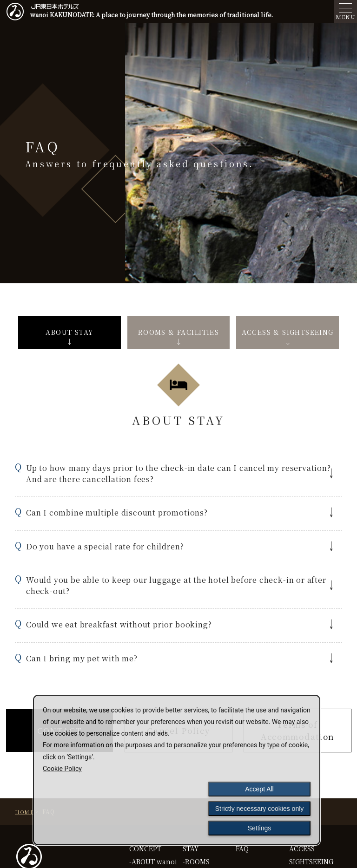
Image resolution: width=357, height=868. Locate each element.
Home (24, 812)
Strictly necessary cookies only (260, 809)
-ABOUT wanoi (153, 861)
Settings (260, 828)
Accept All (259, 789)
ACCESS (302, 848)
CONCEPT (145, 848)
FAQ (242, 848)
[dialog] (177, 770)
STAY (191, 848)
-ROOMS (196, 861)
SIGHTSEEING (311, 861)
